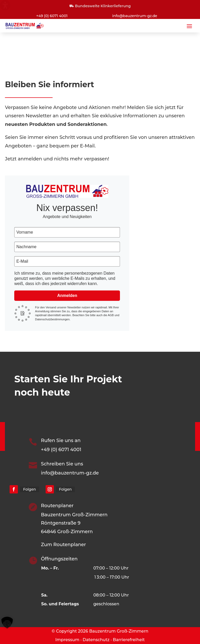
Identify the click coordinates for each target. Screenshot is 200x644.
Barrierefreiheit (129, 640)
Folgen (29, 489)
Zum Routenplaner (63, 545)
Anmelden (67, 296)
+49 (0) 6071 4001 (52, 16)
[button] (189, 26)
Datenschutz (96, 640)
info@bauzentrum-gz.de (135, 16)
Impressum (67, 640)
